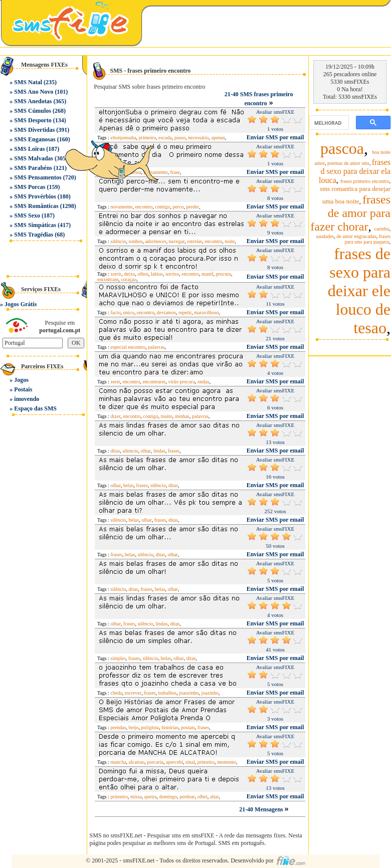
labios (157, 274)
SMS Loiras (29, 149)
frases (174, 451)
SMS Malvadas (34, 158)
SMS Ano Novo (34, 92)
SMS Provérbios (35, 196)
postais (188, 727)
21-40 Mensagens (262, 809)
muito (167, 416)
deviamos (166, 312)
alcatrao (137, 762)
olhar (146, 451)
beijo (134, 727)
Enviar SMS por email (275, 137)
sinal (190, 762)
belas (129, 485)
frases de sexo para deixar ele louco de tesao (359, 291)
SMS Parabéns (33, 168)
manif (207, 274)
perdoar (187, 797)
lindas (159, 451)
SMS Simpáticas (35, 225)
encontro (213, 241)
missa (136, 797)
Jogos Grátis (21, 304)
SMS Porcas (30, 187)
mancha (119, 762)
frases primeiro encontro (365, 181)
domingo (168, 797)
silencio (130, 451)
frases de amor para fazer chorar (350, 213)
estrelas (194, 241)
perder (193, 207)
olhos (143, 274)
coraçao (129, 279)
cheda (117, 693)
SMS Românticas (36, 206)
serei (116, 382)
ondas (203, 382)
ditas (116, 451)
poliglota (150, 727)
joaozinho (189, 693)
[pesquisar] (328, 123)
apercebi (174, 762)
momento (227, 762)
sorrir (116, 274)
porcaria (155, 762)
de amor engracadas (356, 236)
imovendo (27, 399)
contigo (162, 207)
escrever (133, 693)
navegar (177, 241)
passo (180, 138)
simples (119, 658)
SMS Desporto (33, 120)
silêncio (119, 241)
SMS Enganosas (35, 139)
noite (230, 241)
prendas (119, 727)
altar (215, 797)
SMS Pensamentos (38, 177)
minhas (182, 416)
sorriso (172, 274)
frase (175, 172)
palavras (156, 347)
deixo (129, 274)
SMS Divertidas (34, 130)
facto (116, 312)
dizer (116, 416)
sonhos (136, 241)
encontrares (154, 382)
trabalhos (167, 693)
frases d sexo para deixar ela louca (355, 171)
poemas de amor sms (348, 163)
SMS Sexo (27, 215)
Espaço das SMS (35, 408)
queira (151, 797)
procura (224, 274)
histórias (170, 727)
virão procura (181, 382)
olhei (203, 797)
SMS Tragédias (34, 235)
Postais (23, 389)
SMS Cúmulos (33, 111)
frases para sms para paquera (367, 239)
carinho (382, 229)
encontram (108, 279)
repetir (185, 312)
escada (165, 138)
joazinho (210, 693)
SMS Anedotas (33, 101)
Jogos (21, 380)
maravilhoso (206, 312)
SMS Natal (28, 82)
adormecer (155, 241)
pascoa (342, 148)
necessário (199, 138)
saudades (325, 236)
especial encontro (128, 347)
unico (129, 312)
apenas (218, 138)
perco (178, 207)
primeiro (206, 762)
